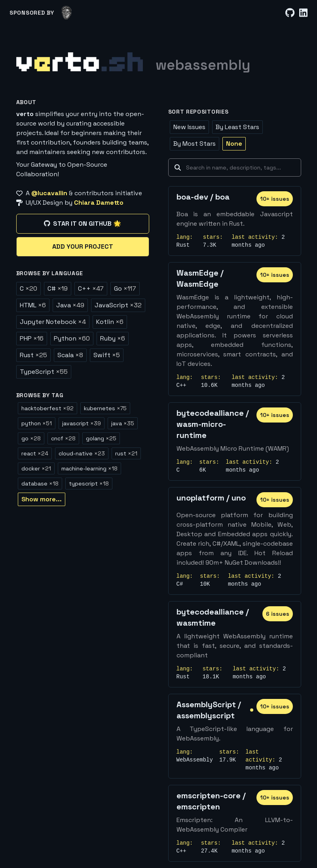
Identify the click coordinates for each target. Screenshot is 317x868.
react (35, 453)
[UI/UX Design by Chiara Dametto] (83, 203)
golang (101, 438)
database (40, 483)
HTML (33, 305)
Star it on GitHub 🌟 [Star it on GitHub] (83, 224)
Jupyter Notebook (53, 322)
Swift (107, 355)
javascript (82, 423)
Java (70, 305)
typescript (89, 483)
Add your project (83, 247)
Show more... (42, 499)
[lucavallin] (67, 13)
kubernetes (105, 408)
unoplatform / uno (211, 498)
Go (125, 288)
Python (72, 338)
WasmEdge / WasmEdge (200, 278)
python (37, 423)
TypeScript (44, 372)
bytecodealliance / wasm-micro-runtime (213, 424)
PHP (32, 338)
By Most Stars (195, 144)
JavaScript (118, 305)
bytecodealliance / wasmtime (213, 617)
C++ (91, 288)
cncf (63, 438)
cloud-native (82, 453)
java (123, 423)
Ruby (113, 338)
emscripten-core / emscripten (211, 801)
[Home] (80, 62)
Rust (33, 355)
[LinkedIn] (303, 13)
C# (58, 288)
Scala (70, 355)
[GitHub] (290, 13)
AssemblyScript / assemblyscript (209, 710)
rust (126, 453)
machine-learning (89, 468)
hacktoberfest (47, 408)
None (234, 144)
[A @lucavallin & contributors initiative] (83, 193)
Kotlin (110, 322)
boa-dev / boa (203, 197)
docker (36, 468)
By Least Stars (237, 127)
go (31, 438)
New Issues (189, 127)
